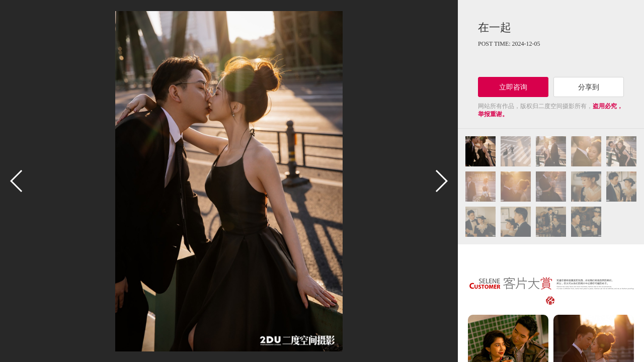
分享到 (589, 87)
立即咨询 (513, 87)
